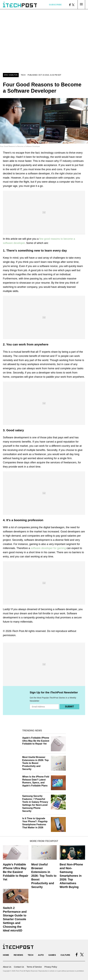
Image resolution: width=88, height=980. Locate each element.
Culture (65, 955)
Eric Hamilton (11, 75)
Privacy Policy (51, 967)
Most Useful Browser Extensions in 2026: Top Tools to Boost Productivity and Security (36, 763)
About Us (7, 967)
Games (52, 955)
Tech (23, 75)
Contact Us (19, 967)
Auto (41, 955)
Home (6, 955)
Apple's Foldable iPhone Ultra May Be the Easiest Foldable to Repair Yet (36, 741)
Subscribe (55, 5)
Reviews (18, 955)
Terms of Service (34, 967)
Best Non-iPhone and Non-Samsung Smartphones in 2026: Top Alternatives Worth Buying (71, 876)
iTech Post (18, 631)
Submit (69, 707)
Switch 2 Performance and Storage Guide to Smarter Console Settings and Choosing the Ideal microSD (15, 919)
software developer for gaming (48, 548)
